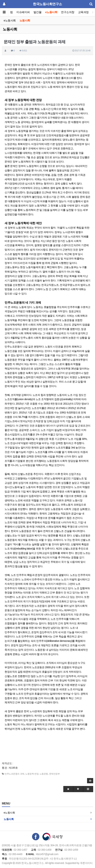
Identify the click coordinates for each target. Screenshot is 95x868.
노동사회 (25, 20)
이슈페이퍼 (23, 12)
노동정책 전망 (32, 774)
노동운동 (44, 774)
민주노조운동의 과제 (14, 774)
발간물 (38, 12)
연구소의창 (68, 12)
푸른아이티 (86, 863)
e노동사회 (51, 12)
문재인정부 (54, 774)
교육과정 (83, 12)
